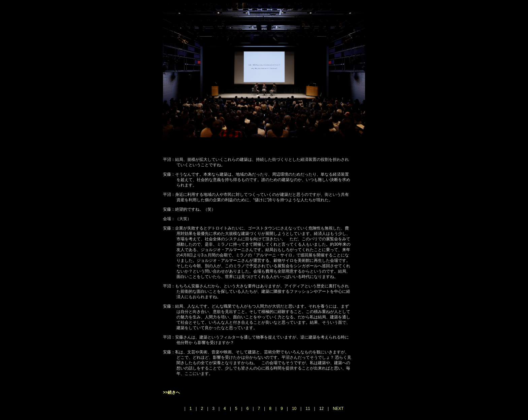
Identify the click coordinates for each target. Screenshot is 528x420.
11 (308, 409)
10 (294, 409)
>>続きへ (171, 392)
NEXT (338, 409)
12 (321, 409)
